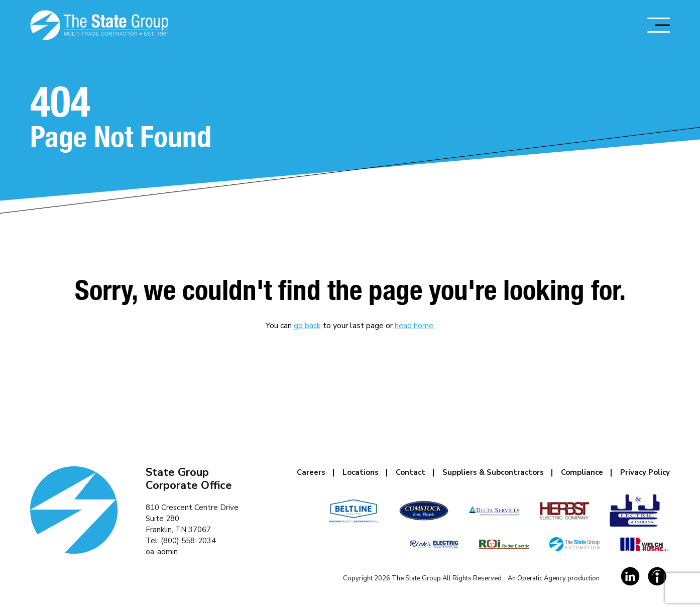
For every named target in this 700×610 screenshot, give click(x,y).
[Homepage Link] (99, 25)
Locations (361, 472)
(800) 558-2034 (188, 541)
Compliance (582, 472)
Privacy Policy (645, 472)
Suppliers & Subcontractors (493, 472)
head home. (415, 326)
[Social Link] (630, 576)
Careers (311, 472)
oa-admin (162, 552)
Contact (411, 472)
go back (307, 326)
